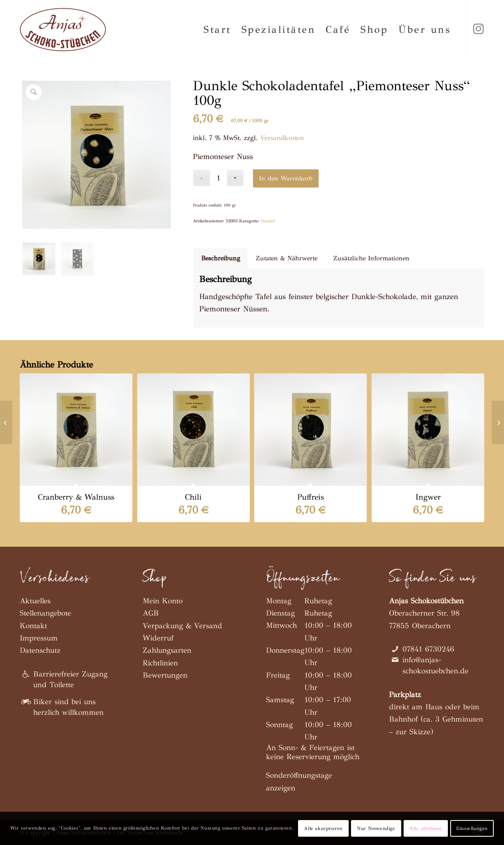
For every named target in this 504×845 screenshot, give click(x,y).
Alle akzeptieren (323, 828)
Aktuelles (35, 601)
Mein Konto (163, 601)
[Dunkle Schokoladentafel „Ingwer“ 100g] (6, 422)
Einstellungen (472, 828)
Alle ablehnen (426, 828)
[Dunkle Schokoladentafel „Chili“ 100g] (498, 422)
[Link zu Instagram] (478, 29)
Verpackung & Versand (182, 626)
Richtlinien (160, 663)
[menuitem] (217, 30)
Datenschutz (40, 650)
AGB (151, 613)
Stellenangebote (45, 613)
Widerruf (158, 638)
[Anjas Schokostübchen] (63, 30)
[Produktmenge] (218, 178)
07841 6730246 (428, 649)
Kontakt (33, 626)
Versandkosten (282, 138)
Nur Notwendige (376, 828)
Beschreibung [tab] (221, 258)
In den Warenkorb (286, 178)
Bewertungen (165, 675)
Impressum (39, 638)
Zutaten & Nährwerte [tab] (287, 258)
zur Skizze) (414, 732)
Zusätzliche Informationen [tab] (371, 258)
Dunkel (268, 221)
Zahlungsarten (167, 650)
